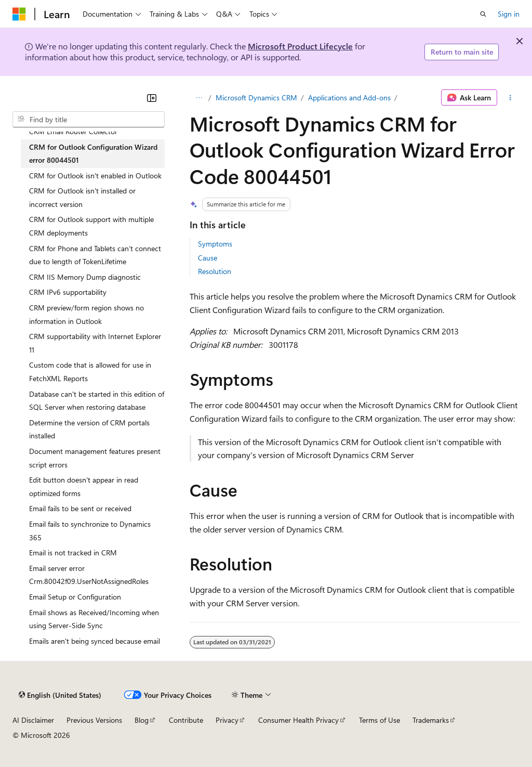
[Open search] (483, 14)
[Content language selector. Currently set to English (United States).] (60, 695)
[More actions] (510, 98)
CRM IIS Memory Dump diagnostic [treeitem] (85, 277)
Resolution (215, 271)
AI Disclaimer (33, 720)
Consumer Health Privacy (298, 720)
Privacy (227, 720)
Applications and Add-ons (349, 97)
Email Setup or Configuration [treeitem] (75, 597)
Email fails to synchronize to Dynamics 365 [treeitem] (90, 531)
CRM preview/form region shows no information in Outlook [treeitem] (87, 314)
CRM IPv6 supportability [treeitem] (68, 292)
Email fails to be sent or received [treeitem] (80, 508)
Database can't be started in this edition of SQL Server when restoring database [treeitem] (97, 401)
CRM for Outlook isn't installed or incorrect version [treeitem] (82, 197)
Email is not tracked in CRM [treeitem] (73, 552)
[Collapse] (152, 98)
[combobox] (89, 120)
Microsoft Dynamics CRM (256, 97)
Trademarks (431, 720)
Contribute (186, 720)
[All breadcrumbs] (199, 98)
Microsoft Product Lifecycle (300, 46)
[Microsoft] (19, 14)
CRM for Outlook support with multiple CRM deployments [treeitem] (91, 226)
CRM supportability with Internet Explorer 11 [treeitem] (95, 343)
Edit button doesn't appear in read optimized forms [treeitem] (84, 486)
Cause (208, 258)
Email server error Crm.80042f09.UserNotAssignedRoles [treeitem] (89, 575)
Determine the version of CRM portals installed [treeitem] (89, 429)
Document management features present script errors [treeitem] (95, 458)
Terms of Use (380, 720)
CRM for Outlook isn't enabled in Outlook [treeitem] (95, 175)
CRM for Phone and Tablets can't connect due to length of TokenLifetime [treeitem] (95, 255)
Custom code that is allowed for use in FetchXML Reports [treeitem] (90, 372)
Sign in (509, 14)
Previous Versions (94, 720)
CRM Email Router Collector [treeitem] (73, 131)
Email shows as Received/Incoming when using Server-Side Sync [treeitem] (94, 619)
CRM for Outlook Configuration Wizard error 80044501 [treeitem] (93, 154)
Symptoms (215, 244)
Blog (142, 720)
